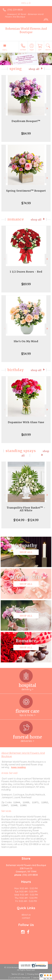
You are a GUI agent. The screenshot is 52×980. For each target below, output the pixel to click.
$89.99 (26, 284)
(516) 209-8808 (15, 10)
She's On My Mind (26, 341)
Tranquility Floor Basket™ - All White (26, 509)
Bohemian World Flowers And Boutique (26, 30)
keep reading (18, 767)
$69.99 (26, 435)
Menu (5, 50)
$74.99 (26, 203)
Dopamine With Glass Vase (26, 422)
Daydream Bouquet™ (26, 121)
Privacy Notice (34, 974)
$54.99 (26, 354)
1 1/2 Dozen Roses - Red (26, 272)
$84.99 (26, 133)
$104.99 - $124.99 (26, 520)
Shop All (34, 69)
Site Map (37, 978)
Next (48, 108)
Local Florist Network (20, 978)
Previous (4, 108)
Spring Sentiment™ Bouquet (26, 191)
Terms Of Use (18, 974)
